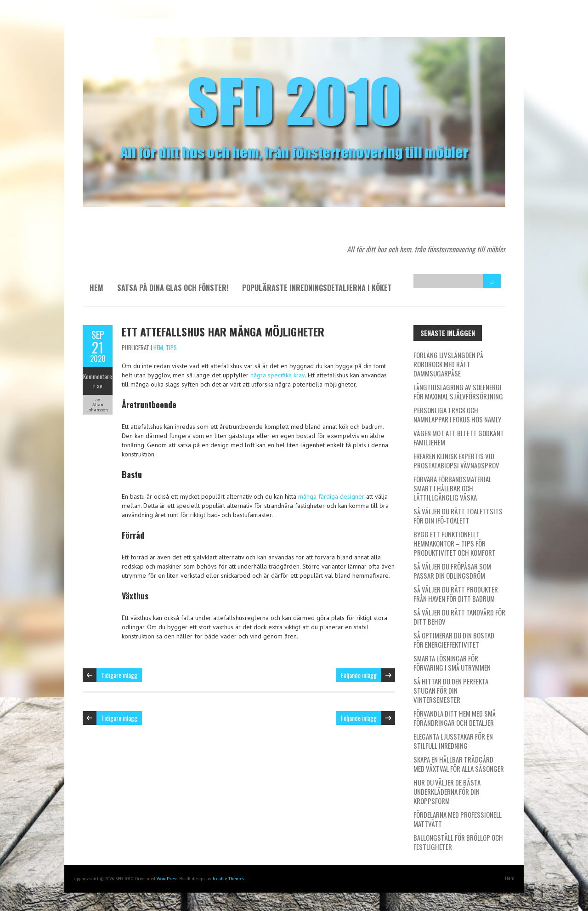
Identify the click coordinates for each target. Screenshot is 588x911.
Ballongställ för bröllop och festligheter (458, 842)
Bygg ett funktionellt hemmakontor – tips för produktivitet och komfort (455, 543)
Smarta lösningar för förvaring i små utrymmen (452, 663)
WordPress (167, 879)
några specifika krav (278, 375)
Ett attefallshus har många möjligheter (223, 331)
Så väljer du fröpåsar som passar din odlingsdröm (452, 571)
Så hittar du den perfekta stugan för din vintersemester (451, 690)
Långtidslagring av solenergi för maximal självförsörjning (458, 392)
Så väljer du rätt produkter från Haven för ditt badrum (456, 594)
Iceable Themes (228, 879)
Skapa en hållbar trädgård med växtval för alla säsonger (459, 764)
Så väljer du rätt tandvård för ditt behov (459, 617)
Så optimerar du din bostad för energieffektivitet (454, 640)
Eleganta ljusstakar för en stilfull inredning (453, 741)
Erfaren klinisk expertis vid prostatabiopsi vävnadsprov (456, 461)
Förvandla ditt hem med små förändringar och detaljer (455, 718)
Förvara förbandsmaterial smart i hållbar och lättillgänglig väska (452, 488)
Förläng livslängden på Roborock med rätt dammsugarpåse (448, 364)
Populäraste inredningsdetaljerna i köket (317, 288)
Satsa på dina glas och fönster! (173, 288)
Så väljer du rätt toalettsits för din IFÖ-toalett (458, 516)
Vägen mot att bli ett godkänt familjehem (459, 438)
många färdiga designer (331, 496)
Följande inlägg (359, 675)
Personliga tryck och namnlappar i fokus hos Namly (457, 415)
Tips (171, 347)
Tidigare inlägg (119, 675)
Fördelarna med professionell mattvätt (458, 819)
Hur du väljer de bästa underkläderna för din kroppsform (447, 791)
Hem (96, 288)
